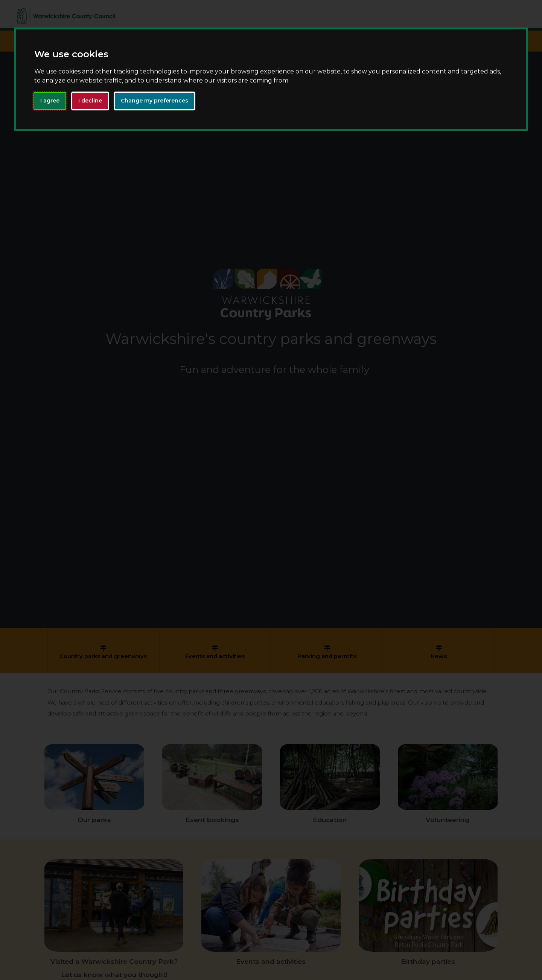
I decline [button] (90, 101)
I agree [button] (50, 101)
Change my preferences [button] (155, 101)
